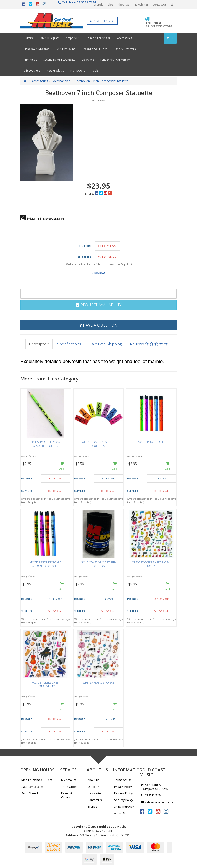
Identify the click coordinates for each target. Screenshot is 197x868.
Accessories (125, 38)
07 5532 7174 (151, 795)
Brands (98, 5)
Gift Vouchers (32, 71)
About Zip (120, 813)
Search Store (102, 21)
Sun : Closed (30, 793)
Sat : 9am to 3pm (32, 787)
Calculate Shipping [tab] (106, 344)
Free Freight (159, 24)
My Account (69, 780)
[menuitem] (97, 194)
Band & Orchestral (125, 49)
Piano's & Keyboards (36, 49)
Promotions (78, 71)
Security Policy (124, 800)
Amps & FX (73, 38)
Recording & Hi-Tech (95, 49)
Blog (110, 5)
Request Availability (98, 305)
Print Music (30, 60)
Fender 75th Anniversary (115, 60)
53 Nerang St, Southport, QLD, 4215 (154, 787)
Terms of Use (123, 780)
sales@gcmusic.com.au (158, 802)
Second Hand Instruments (59, 60)
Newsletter (141, 5)
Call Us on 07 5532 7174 (75, 2)
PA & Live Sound (66, 49)
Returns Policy (123, 793)
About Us (124, 5)
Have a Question (98, 325)
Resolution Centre (68, 795)
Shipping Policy (124, 806)
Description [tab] (39, 344)
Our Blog (93, 787)
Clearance (88, 60)
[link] (142, 811)
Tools (95, 71)
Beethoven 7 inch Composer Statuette (101, 81)
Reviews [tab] (149, 344)
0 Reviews (99, 273)
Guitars (28, 38)
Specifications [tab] (69, 344)
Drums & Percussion (98, 38)
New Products (55, 71)
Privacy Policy (123, 787)
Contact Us (160, 5)
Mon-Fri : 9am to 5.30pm (37, 780)
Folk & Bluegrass (49, 38)
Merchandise (61, 81)
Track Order (69, 787)
